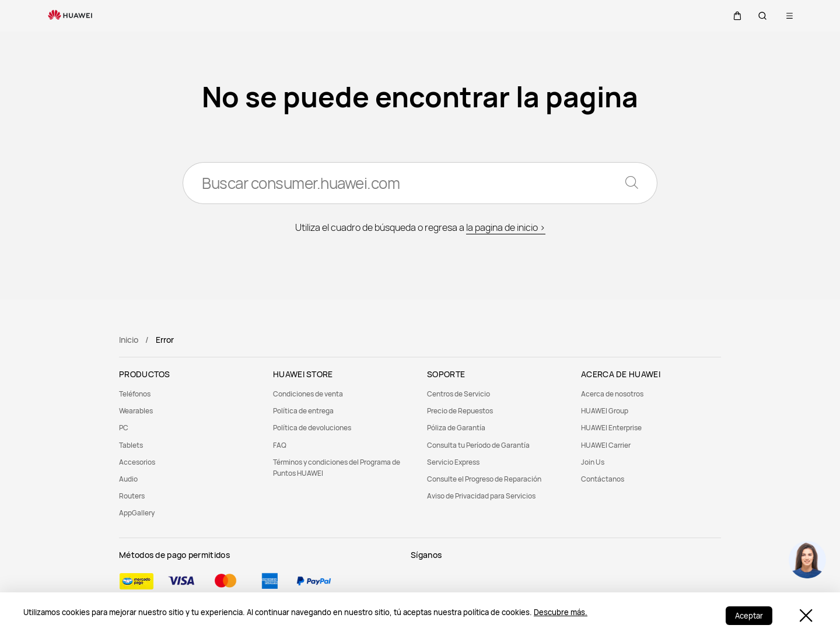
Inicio (129, 340)
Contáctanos (603, 479)
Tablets (131, 445)
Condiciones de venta (308, 394)
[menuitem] (189, 394)
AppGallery (137, 513)
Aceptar (749, 616)
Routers (132, 496)
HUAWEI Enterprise (611, 428)
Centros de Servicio (459, 394)
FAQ (280, 445)
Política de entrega (303, 411)
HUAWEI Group (605, 411)
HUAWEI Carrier (606, 445)
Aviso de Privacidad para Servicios (481, 496)
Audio (128, 479)
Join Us (593, 462)
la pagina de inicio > (506, 227)
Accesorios (137, 462)
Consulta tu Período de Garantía (478, 445)
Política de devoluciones (312, 428)
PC (124, 428)
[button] (734, 16)
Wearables (136, 411)
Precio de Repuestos (460, 411)
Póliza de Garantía (456, 428)
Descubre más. (561, 612)
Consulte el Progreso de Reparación (484, 479)
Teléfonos (135, 394)
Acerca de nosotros (612, 394)
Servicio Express (453, 462)
